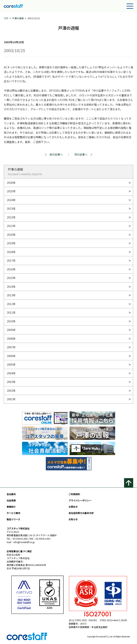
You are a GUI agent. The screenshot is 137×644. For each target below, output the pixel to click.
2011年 (11, 312)
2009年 (11, 330)
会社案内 (11, 494)
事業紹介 (11, 507)
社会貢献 (11, 500)
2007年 (11, 347)
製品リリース (13, 519)
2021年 (11, 226)
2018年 (11, 252)
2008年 (11, 339)
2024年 (11, 200)
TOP (6, 18)
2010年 (11, 321)
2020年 (11, 235)
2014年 (11, 287)
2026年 (11, 183)
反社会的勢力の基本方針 (81, 513)
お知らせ (73, 519)
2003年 (11, 382)
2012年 (11, 304)
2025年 (11, 191)
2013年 (11, 295)
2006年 (11, 356)
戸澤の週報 (18, 18)
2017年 (11, 260)
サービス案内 (13, 513)
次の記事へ (81, 154)
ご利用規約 (74, 494)
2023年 (11, 209)
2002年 (11, 391)
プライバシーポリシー (80, 500)
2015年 (11, 278)
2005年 (11, 364)
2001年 (11, 399)
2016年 (11, 269)
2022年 (11, 217)
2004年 (11, 373)
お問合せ (73, 507)
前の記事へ (56, 154)
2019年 (11, 243)
